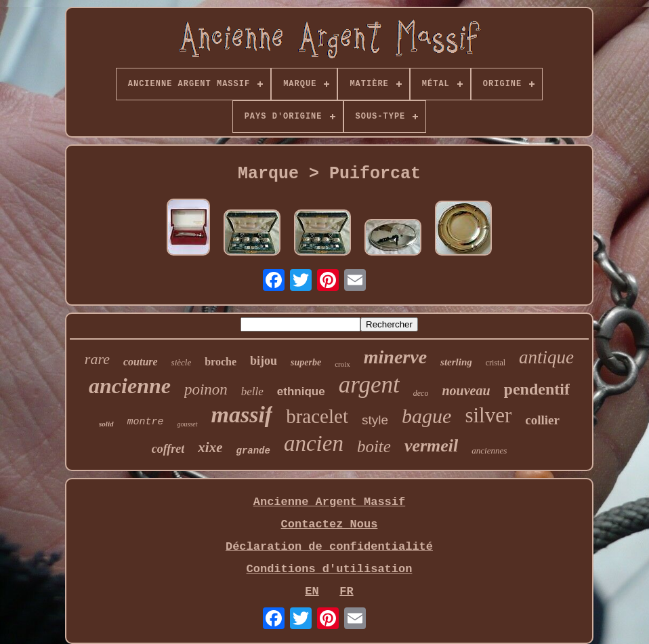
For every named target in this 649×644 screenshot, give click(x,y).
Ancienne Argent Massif (329, 502)
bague (426, 416)
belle (252, 391)
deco (421, 393)
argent (369, 385)
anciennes (489, 450)
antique (546, 357)
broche (221, 362)
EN (312, 591)
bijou (264, 361)
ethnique (301, 391)
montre (146, 422)
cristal (496, 363)
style (375, 420)
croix (342, 364)
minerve (395, 357)
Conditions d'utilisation (330, 569)
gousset (188, 424)
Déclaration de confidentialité (329, 547)
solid (106, 424)
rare (97, 359)
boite (374, 446)
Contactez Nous (330, 524)
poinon (206, 389)
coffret (168, 449)
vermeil (431, 446)
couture (141, 362)
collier (542, 420)
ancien (314, 443)
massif (242, 415)
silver (488, 415)
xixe (210, 447)
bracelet (317, 416)
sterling (456, 362)
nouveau (466, 390)
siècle (182, 362)
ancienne (130, 386)
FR (346, 591)
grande (253, 451)
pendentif (537, 389)
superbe (306, 362)
